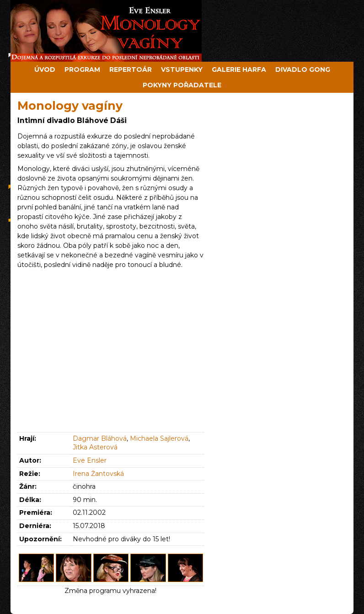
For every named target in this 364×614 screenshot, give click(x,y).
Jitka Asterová (95, 447)
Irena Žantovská (98, 474)
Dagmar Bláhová (100, 438)
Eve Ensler (90, 460)
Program (82, 69)
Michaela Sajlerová (159, 438)
